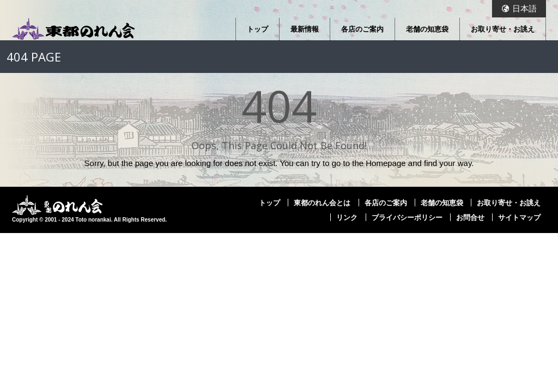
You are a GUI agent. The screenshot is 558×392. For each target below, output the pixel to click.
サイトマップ (519, 217)
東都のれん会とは (322, 203)
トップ (257, 29)
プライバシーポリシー (407, 217)
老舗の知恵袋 (427, 29)
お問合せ (470, 217)
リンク (347, 217)
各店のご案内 (362, 29)
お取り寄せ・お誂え (503, 29)
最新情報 (305, 29)
